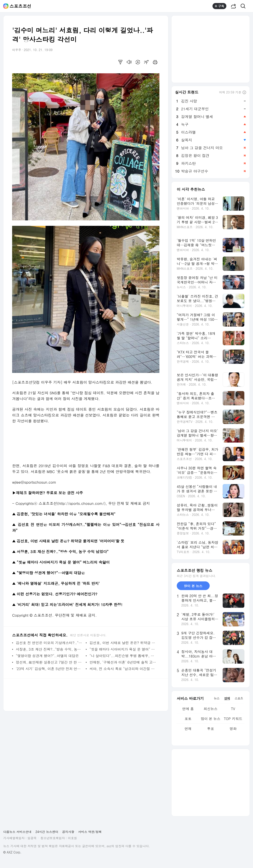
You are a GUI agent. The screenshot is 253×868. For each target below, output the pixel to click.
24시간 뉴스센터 (47, 832)
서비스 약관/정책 (90, 832)
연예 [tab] (227, 698)
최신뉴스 (211, 709)
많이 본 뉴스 (211, 719)
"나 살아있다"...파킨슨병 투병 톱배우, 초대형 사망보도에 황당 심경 (123, 656)
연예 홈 (188, 709)
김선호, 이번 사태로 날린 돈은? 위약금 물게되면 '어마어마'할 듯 (123, 643)
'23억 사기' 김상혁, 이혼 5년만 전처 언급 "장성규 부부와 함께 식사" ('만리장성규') (50, 669)
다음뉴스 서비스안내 (17, 832)
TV (233, 709)
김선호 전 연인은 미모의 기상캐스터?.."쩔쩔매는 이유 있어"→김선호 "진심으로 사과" (50, 643)
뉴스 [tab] (217, 698)
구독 (219, 6)
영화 (233, 729)
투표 (211, 729)
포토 (188, 719)
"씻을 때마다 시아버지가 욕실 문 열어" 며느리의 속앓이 (123, 649)
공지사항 (68, 832)
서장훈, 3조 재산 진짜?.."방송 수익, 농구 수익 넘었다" (50, 649)
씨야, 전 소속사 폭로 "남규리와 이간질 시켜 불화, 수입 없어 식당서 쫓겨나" (123, 669)
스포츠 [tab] (239, 698)
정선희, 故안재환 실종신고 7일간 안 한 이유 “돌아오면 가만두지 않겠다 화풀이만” (50, 662)
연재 (188, 729)
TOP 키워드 (233, 719)
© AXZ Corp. (12, 852)
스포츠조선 (20, 6)
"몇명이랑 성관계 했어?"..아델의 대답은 (47, 656)
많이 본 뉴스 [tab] (193, 586)
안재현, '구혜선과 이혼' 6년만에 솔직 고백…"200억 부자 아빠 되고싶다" (123, 662)
